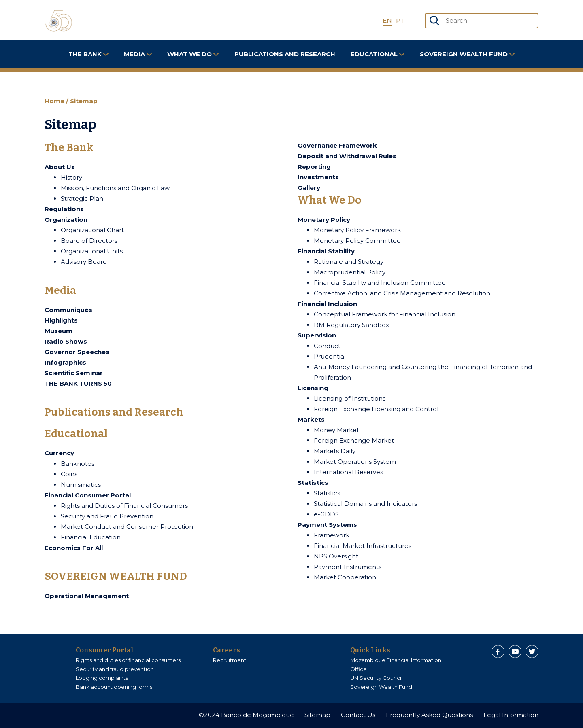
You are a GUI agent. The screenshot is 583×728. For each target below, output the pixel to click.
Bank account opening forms (114, 687)
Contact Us (358, 715)
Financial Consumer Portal (88, 495)
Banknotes (78, 464)
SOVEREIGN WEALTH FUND (467, 54)
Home (55, 101)
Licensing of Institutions (350, 398)
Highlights (61, 320)
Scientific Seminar (74, 373)
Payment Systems (327, 525)
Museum (59, 331)
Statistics (313, 483)
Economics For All (74, 548)
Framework (332, 535)
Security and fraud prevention (115, 669)
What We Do (193, 54)
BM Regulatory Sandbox (351, 325)
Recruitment (230, 660)
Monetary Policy (324, 220)
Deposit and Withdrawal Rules (347, 156)
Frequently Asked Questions (429, 715)
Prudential (330, 356)
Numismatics (81, 485)
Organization (66, 220)
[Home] (59, 21)
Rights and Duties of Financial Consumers (124, 506)
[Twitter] (532, 652)
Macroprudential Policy (350, 272)
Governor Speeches (77, 352)
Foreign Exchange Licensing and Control (376, 409)
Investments (318, 177)
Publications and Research (285, 54)
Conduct (327, 346)
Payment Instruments (348, 567)
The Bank (88, 54)
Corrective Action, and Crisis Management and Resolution (402, 293)
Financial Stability (326, 251)
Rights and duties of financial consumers (128, 660)
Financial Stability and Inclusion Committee (380, 283)
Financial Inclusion (327, 304)
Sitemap (84, 101)
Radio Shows (66, 341)
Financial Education (91, 537)
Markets (311, 419)
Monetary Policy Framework (357, 230)
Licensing (313, 388)
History (71, 177)
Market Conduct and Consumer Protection (127, 527)
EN (387, 20)
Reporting (314, 167)
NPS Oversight (336, 556)
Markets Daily (335, 451)
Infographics (65, 362)
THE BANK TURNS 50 (78, 383)
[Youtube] (515, 652)
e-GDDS (326, 514)
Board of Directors (89, 241)
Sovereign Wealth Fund (381, 687)
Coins (69, 474)
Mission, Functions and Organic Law (115, 188)
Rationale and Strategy (349, 262)
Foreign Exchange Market (354, 440)
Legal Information (511, 715)
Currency (59, 453)
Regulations (64, 209)
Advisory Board (84, 262)
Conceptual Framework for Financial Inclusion (385, 314)
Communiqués (68, 310)
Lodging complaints (102, 678)
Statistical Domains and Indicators (365, 504)
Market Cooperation (345, 577)
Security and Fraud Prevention (107, 516)
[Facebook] (498, 652)
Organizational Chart (92, 230)
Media (138, 54)
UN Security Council (376, 678)
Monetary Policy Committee (357, 241)
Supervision (317, 335)
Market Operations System (355, 462)
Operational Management (87, 596)
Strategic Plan (82, 198)
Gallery (309, 188)
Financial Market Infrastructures (363, 546)
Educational (378, 54)
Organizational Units (92, 251)
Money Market (336, 430)
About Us (60, 167)
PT (400, 20)
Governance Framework (337, 145)
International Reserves (348, 472)
